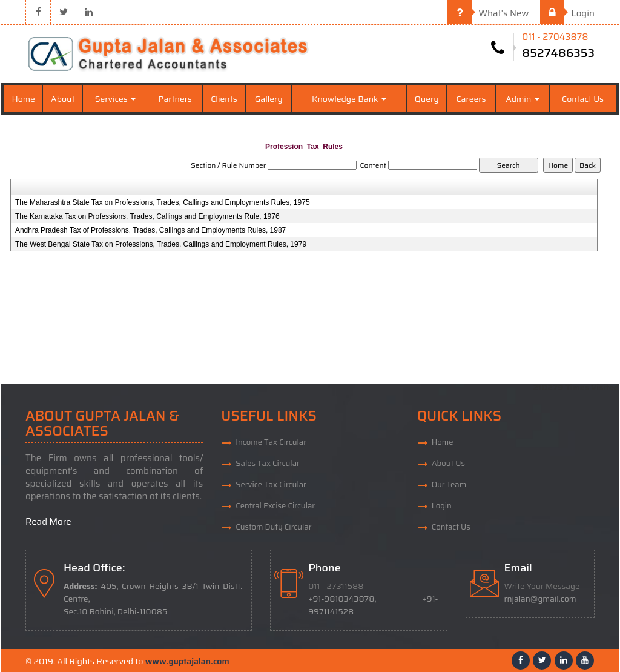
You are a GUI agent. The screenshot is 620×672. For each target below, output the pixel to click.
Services (115, 99)
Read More (48, 522)
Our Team (449, 484)
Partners (175, 99)
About (63, 99)
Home (23, 99)
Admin (522, 99)
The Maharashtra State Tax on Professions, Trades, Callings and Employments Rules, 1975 (163, 202)
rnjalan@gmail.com (540, 599)
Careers (471, 99)
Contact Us (583, 99)
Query (427, 99)
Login (567, 13)
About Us (448, 463)
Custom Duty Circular (273, 527)
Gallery (269, 99)
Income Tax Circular (271, 442)
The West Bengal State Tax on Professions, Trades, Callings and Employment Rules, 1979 (161, 244)
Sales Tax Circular (268, 463)
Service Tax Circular (271, 484)
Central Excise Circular (275, 506)
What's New (488, 13)
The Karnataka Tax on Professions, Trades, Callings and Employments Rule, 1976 (147, 216)
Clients (224, 99)
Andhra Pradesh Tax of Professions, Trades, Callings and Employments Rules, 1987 (150, 230)
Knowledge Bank (349, 99)
